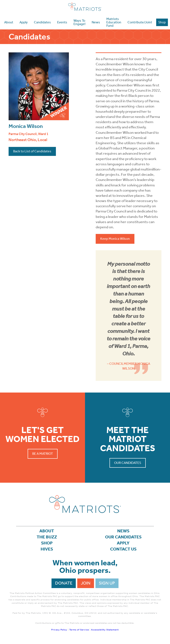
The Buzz (47, 537)
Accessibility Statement (105, 630)
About (47, 531)
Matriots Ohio (85, 7)
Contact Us (123, 549)
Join (86, 583)
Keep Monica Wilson (115, 239)
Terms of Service (79, 630)
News (123, 531)
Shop (47, 543)
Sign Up (107, 583)
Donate (64, 583)
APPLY (123, 543)
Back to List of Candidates (32, 151)
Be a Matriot (43, 454)
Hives (47, 549)
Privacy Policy (59, 630)
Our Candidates (128, 463)
